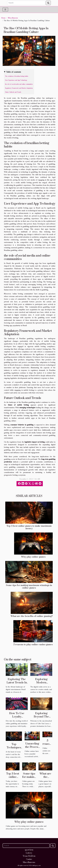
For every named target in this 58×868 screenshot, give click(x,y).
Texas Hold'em (29, 856)
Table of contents (14, 72)
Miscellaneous (13, 18)
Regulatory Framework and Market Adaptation (19, 88)
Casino (29, 859)
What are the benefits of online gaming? (32, 616)
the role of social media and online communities (19, 84)
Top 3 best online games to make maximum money (29, 527)
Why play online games (33, 557)
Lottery (29, 853)
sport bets (29, 850)
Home (3, 18)
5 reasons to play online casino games (33, 645)
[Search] (26, 3)
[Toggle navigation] (5, 10)
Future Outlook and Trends (13, 92)
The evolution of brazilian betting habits (17, 76)
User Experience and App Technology (16, 80)
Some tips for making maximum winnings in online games (29, 587)
